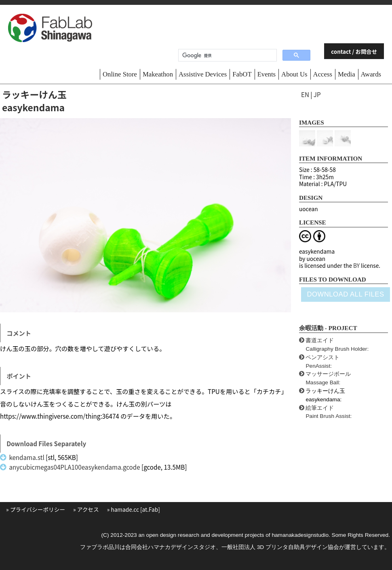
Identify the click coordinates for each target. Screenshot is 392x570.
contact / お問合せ (354, 51)
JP (317, 94)
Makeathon (158, 74)
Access (323, 74)
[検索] (227, 55)
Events (267, 74)
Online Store (120, 74)
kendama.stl (26, 457)
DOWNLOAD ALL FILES (345, 294)
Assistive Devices (203, 74)
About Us (294, 74)
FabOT (242, 74)
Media (347, 74)
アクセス (88, 509)
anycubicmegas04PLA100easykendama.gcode (74, 467)
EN (305, 94)
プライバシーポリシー (38, 509)
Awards (371, 74)
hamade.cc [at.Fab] (135, 509)
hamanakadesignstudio (300, 535)
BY (356, 265)
